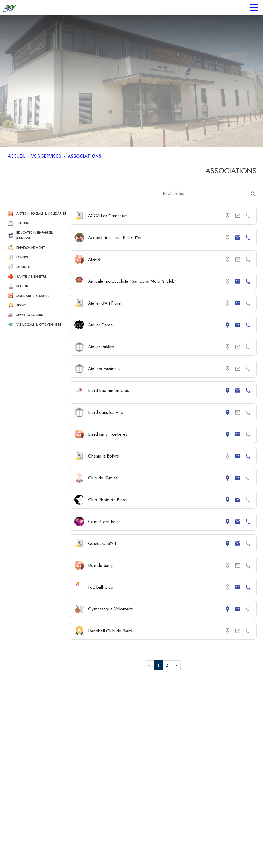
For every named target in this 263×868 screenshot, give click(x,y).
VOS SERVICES (46, 156)
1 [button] (158, 665)
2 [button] (167, 665)
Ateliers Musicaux (104, 369)
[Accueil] (10, 8)
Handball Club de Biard (110, 631)
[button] (36, 213)
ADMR (94, 259)
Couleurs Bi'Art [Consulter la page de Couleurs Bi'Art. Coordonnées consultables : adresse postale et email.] (102, 543)
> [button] (176, 665)
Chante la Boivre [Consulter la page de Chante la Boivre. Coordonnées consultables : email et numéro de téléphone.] (104, 456)
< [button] (150, 665)
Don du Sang (100, 565)
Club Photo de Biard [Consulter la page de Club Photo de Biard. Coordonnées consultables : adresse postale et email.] (107, 500)
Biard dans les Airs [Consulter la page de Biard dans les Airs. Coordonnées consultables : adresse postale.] (105, 412)
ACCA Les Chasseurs (108, 216)
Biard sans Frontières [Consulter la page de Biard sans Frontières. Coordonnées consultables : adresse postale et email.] (108, 434)
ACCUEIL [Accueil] (17, 156)
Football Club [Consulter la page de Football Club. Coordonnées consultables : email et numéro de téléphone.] (101, 587)
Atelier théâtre (101, 347)
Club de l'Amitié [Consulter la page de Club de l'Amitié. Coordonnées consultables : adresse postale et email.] (103, 478)
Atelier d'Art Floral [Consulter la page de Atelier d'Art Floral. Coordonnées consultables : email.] (105, 303)
